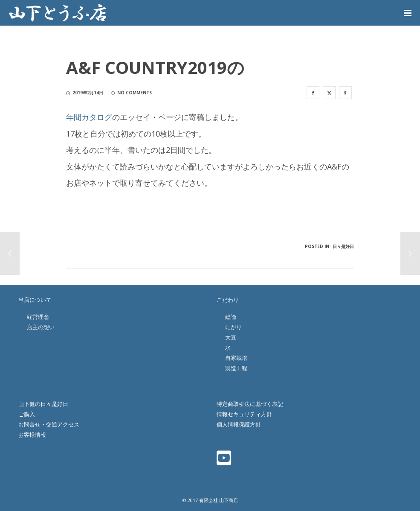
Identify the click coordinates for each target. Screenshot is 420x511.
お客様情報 (32, 435)
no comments (131, 93)
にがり (233, 327)
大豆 (231, 337)
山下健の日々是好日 (43, 404)
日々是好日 (343, 246)
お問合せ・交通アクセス (49, 424)
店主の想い (41, 327)
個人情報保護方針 (239, 424)
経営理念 (38, 317)
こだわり (228, 300)
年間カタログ (89, 117)
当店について (35, 300)
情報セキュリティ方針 (244, 414)
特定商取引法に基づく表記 (250, 404)
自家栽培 (236, 358)
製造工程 (236, 368)
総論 (231, 317)
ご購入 (27, 414)
